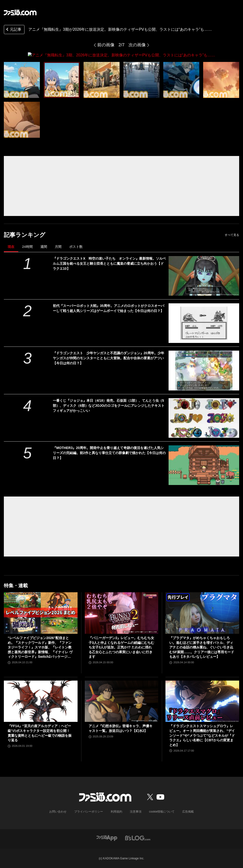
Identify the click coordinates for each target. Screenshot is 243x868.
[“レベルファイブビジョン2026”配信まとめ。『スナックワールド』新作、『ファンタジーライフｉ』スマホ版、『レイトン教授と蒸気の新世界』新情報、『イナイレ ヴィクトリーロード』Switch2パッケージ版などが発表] (41, 613)
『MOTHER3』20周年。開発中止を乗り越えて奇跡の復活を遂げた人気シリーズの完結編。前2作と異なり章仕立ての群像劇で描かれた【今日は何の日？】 (109, 453)
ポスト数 (76, 246)
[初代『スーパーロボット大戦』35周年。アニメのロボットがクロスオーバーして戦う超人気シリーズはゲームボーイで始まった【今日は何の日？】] (204, 323)
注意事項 (136, 812)
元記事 (13, 30)
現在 (11, 246)
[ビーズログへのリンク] (138, 838)
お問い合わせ (58, 812)
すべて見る (232, 235)
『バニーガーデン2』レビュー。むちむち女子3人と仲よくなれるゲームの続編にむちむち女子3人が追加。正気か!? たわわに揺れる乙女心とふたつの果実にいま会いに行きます (121, 647)
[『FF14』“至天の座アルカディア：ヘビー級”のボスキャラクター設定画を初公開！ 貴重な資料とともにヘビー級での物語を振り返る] (41, 701)
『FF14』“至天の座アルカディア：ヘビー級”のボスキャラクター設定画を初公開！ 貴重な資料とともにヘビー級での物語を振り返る (40, 733)
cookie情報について (162, 812)
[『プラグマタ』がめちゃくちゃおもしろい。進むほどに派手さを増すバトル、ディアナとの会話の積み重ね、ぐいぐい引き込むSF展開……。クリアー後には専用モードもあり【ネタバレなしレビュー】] (202, 613)
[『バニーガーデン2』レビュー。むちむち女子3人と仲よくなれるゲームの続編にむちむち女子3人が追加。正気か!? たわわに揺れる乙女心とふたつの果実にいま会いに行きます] (122, 613)
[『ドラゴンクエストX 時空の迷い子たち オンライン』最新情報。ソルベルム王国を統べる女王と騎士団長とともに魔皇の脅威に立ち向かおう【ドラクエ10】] (204, 276)
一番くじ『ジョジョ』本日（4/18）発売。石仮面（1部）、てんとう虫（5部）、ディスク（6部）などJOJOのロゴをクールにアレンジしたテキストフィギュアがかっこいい (109, 405)
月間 (58, 246)
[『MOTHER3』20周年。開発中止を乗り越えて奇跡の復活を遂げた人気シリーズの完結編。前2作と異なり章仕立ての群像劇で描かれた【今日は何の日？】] (204, 465)
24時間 (27, 246)
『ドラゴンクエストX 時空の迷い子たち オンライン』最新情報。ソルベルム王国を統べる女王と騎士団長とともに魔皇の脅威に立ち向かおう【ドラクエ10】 (109, 263)
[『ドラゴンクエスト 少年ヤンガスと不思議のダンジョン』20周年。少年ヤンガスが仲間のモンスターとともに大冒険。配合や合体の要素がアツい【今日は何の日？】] (204, 370)
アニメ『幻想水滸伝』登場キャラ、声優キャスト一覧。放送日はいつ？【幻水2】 (121, 728)
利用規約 (116, 812)
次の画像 (137, 45)
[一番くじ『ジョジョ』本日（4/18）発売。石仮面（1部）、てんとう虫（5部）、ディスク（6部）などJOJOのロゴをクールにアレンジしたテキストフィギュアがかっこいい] (204, 418)
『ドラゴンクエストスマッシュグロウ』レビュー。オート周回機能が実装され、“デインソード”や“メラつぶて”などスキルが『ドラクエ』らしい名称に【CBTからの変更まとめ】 (202, 735)
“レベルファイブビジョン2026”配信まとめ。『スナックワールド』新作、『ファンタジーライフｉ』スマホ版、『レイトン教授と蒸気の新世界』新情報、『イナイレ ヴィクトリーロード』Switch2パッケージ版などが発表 (40, 647)
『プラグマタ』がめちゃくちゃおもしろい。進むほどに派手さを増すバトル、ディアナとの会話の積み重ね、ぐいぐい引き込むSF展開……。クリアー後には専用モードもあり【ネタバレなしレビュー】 (202, 647)
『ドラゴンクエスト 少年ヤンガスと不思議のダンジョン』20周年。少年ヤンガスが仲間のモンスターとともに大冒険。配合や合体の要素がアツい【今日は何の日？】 (109, 358)
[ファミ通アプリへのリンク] (107, 838)
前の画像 (106, 45)
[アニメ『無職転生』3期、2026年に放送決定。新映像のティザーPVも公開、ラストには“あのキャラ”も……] (22, 80)
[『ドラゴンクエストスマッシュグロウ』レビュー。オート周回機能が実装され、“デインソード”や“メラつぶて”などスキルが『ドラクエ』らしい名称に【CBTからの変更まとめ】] (202, 701)
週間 (44, 246)
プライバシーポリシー (89, 812)
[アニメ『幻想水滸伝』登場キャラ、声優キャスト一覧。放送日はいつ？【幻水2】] (122, 701)
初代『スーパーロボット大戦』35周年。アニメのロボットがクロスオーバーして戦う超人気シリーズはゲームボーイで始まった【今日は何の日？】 (109, 308)
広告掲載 (188, 812)
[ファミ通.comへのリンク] (20, 12)
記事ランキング (25, 235)
